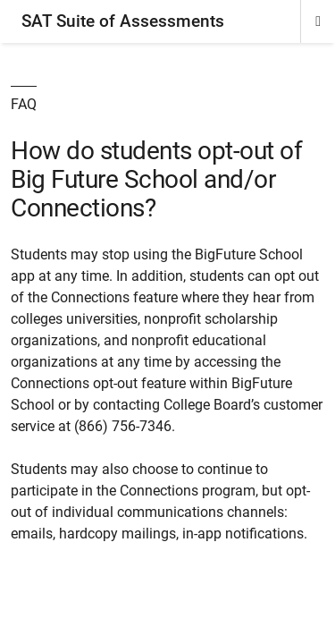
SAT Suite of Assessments (123, 21)
